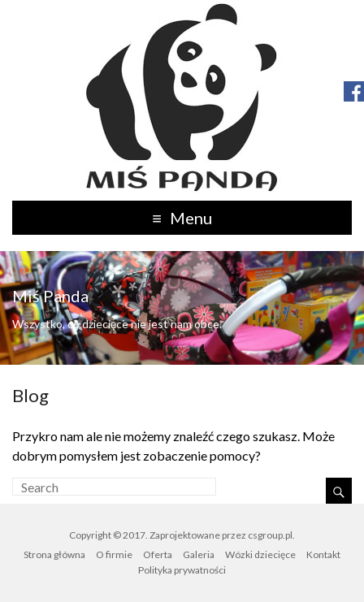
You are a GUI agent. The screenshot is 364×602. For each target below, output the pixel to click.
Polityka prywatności (182, 570)
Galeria (199, 554)
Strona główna (54, 554)
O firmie (114, 554)
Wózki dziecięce (260, 554)
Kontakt (323, 554)
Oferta (158, 554)
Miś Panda (50, 296)
